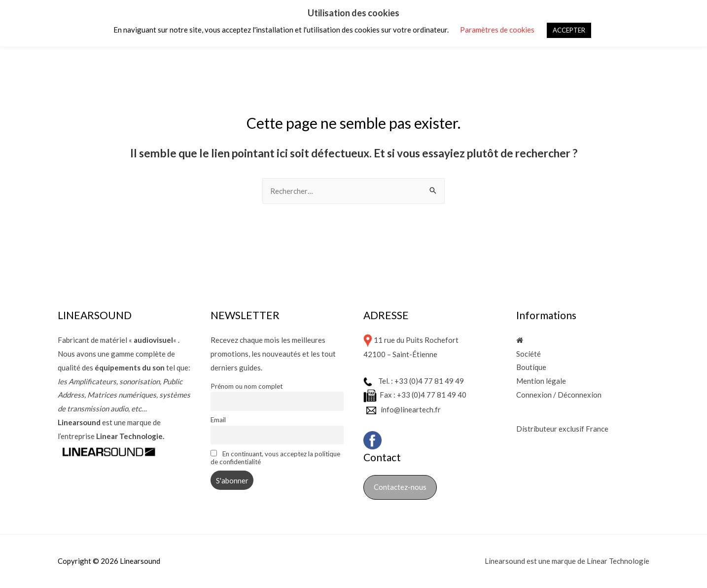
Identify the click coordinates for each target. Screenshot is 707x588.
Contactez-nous (400, 487)
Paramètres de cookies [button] (497, 30)
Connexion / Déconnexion (559, 395)
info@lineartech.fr (411, 409)
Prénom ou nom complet (247, 386)
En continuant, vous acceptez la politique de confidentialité (275, 458)
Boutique (531, 367)
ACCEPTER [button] (569, 30)
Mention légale (541, 381)
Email (218, 420)
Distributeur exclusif (551, 429)
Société (529, 354)
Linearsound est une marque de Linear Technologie (567, 561)
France (597, 429)
